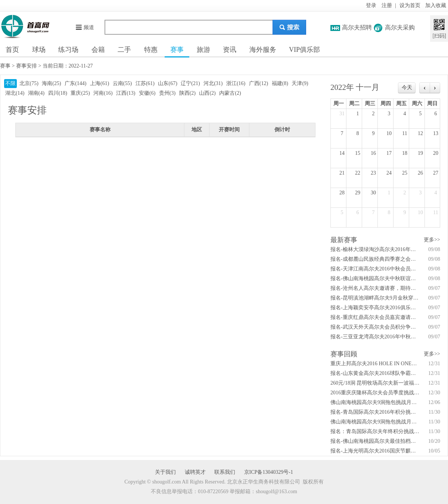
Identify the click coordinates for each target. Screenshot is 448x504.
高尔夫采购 (400, 27)
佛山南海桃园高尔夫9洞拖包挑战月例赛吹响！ (375, 422)
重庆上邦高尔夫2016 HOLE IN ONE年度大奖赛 (375, 364)
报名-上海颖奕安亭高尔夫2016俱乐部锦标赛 (375, 308)
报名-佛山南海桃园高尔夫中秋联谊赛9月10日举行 (375, 278)
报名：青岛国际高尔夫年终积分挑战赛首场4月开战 (375, 431)
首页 (12, 50)
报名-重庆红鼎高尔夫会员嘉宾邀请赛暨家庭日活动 (375, 317)
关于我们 (165, 472)
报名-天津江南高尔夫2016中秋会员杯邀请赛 (375, 269)
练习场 (68, 50)
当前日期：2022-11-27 (68, 66)
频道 (85, 27)
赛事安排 (27, 66)
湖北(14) (15, 93)
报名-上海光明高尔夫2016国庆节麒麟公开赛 (375, 451)
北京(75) (29, 83)
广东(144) (75, 83)
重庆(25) (80, 93)
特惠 (151, 50)
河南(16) (103, 93)
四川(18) (58, 93)
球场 (39, 50)
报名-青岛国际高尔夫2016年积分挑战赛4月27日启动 (375, 412)
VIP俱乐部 (304, 50)
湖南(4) (36, 93)
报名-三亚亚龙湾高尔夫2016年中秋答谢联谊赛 (375, 337)
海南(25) (51, 83)
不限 (10, 83)
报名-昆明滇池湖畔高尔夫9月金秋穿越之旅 (375, 298)
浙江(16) (236, 83)
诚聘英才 (195, 472)
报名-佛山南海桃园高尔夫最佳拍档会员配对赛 (375, 441)
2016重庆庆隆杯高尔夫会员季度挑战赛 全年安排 (375, 393)
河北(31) (213, 83)
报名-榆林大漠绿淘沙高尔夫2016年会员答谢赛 (375, 249)
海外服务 (263, 50)
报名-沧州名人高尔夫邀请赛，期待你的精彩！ (375, 288)
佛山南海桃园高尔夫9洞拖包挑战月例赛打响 (375, 402)
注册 (387, 5)
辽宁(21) (190, 83)
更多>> (432, 240)
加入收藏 (436, 5)
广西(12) (259, 83)
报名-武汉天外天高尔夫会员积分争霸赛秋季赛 (375, 327)
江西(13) (126, 93)
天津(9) (300, 83)
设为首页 (410, 5)
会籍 (98, 50)
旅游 (203, 50)
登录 (371, 5)
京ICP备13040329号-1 (269, 472)
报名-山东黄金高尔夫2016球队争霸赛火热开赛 (375, 373)
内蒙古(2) (230, 93)
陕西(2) (187, 93)
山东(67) (167, 83)
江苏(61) (145, 83)
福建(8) (280, 83)
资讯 (230, 50)
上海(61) (99, 83)
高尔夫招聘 (357, 27)
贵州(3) (167, 93)
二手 (124, 50)
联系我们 (225, 472)
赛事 (177, 50)
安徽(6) (147, 93)
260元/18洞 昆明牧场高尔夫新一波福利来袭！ (375, 383)
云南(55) (122, 83)
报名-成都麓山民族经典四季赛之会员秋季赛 (375, 259)
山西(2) (207, 93)
